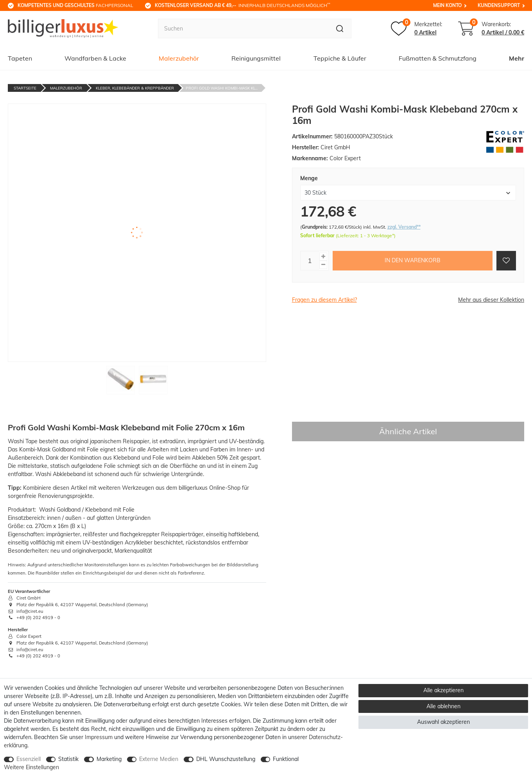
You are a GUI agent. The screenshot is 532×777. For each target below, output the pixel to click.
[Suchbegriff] (243, 29)
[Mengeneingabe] (310, 261)
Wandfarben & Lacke (95, 58)
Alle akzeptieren (443, 690)
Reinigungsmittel (256, 58)
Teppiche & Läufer (340, 58)
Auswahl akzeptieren (443, 722)
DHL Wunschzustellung (226, 759)
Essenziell (29, 759)
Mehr (517, 58)
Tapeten (20, 58)
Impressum (99, 737)
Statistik (68, 759)
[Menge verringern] (323, 265)
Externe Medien (159, 759)
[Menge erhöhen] (323, 257)
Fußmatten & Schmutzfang (438, 58)
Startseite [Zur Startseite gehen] (25, 88)
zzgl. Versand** (404, 227)
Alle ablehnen (443, 706)
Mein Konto (447, 5)
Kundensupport (499, 5)
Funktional (286, 759)
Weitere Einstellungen (31, 767)
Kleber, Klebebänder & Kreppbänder (135, 88)
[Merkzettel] (416, 29)
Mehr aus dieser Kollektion (491, 300)
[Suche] (340, 29)
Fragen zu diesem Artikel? (324, 300)
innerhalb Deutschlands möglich (243, 5)
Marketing (109, 759)
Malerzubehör (179, 58)
